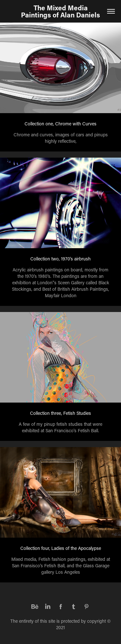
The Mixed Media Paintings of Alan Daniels (60, 11)
